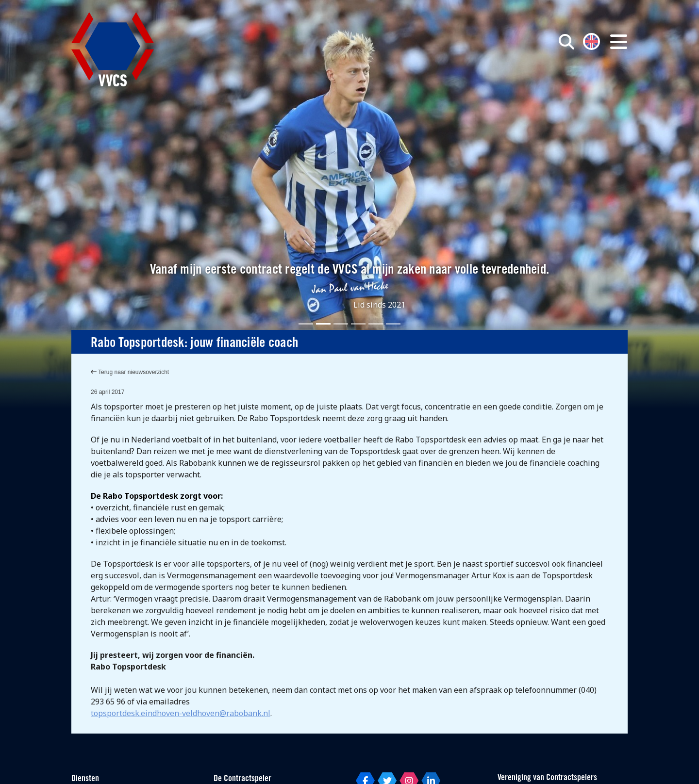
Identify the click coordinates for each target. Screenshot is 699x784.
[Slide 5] (376, 324)
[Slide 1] (306, 324)
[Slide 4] (358, 324)
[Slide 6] (393, 324)
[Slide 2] (323, 324)
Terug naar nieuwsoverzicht (130, 372)
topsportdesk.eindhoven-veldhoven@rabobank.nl (181, 713)
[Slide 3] (341, 324)
